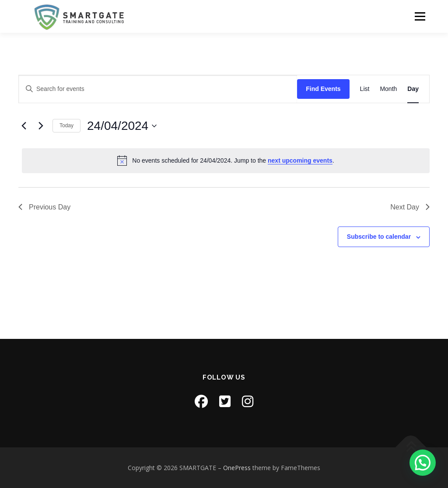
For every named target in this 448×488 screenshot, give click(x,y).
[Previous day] (24, 126)
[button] (423, 463)
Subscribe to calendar (379, 237)
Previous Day (44, 207)
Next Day (410, 207)
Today (66, 125)
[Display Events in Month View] (388, 89)
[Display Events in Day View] (413, 89)
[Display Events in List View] (365, 89)
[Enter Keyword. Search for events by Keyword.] (158, 89)
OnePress (237, 468)
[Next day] (41, 126)
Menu (420, 16)
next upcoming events (300, 160)
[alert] (226, 160)
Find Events (323, 89)
